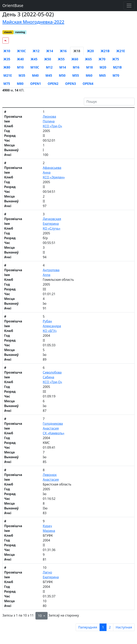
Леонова (49, 116)
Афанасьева (52, 168)
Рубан (47, 321)
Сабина (48, 377)
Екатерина (51, 224)
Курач (47, 526)
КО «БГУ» (50, 331)
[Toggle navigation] (129, 6)
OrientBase (13, 5)
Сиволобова (52, 372)
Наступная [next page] (124, 627)
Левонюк (50, 475)
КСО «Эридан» (54, 177)
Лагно (47, 572)
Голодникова (53, 424)
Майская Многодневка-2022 (33, 22)
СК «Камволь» (54, 433)
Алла (47, 275)
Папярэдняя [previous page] (88, 627)
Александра (52, 326)
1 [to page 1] (103, 627)
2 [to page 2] (110, 627)
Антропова (51, 270)
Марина (49, 531)
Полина (49, 121)
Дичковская (52, 219)
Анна (47, 172)
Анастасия (51, 428)
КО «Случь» (52, 228)
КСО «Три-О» (52, 126)
